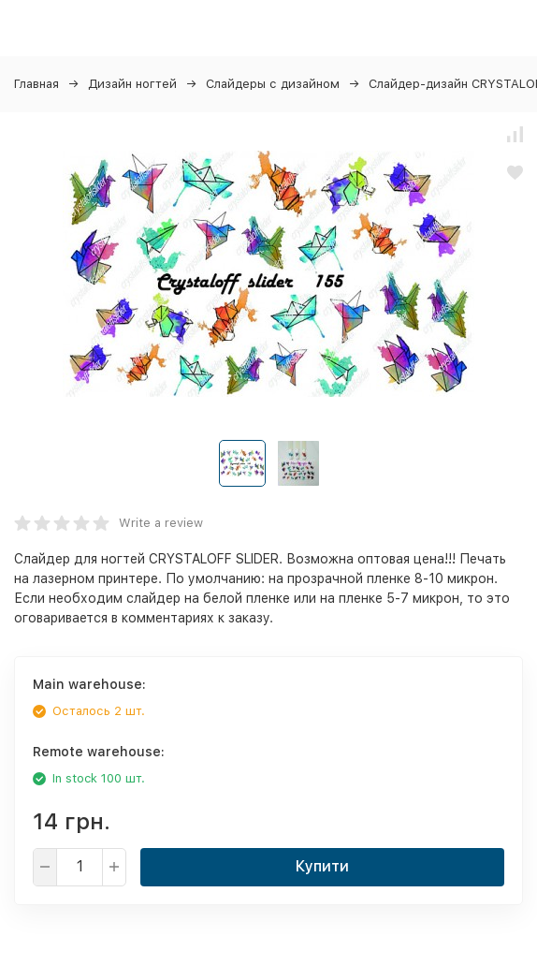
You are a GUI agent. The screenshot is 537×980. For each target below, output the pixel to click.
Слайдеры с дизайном (273, 84)
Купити (322, 866)
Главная (36, 84)
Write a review (161, 523)
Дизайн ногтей (132, 84)
